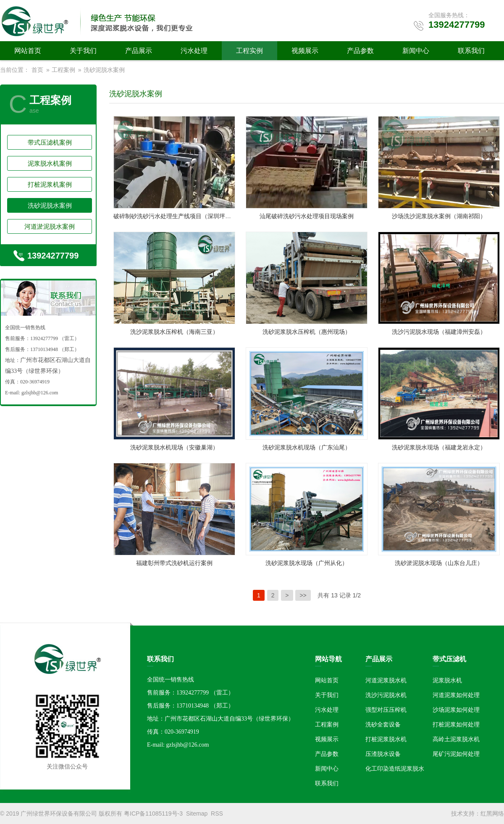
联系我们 (471, 51)
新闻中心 (416, 51)
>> (303, 595)
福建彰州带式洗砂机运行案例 (174, 563)
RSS (217, 813)
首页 (37, 70)
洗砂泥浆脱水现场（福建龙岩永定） (439, 447)
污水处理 (194, 51)
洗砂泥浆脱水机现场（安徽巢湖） (174, 447)
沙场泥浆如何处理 (456, 710)
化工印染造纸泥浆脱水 (395, 769)
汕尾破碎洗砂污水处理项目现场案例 (307, 216)
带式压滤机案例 (50, 142)
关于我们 (83, 51)
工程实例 (249, 51)
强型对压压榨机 (386, 710)
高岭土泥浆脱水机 (456, 739)
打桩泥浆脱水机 (386, 739)
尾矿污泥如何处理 (456, 754)
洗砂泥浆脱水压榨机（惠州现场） (307, 332)
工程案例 (63, 70)
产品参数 (360, 51)
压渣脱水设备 (383, 754)
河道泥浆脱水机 (386, 680)
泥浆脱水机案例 (50, 163)
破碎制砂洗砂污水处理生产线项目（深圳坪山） (175, 216)
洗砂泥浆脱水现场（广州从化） (307, 563)
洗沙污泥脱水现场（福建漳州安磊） (439, 332)
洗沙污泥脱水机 (386, 695)
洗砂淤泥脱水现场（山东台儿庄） (439, 563)
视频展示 (305, 51)
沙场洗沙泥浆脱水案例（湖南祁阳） (439, 216)
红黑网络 (492, 813)
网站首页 (28, 51)
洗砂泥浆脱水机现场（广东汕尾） (307, 447)
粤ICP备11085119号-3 (153, 813)
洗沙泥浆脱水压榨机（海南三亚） (174, 332)
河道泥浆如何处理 (456, 695)
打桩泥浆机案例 (50, 184)
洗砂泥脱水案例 (104, 70)
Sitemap (197, 813)
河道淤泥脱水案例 (50, 226)
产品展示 (139, 51)
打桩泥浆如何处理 (456, 724)
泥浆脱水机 (447, 680)
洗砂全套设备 (383, 724)
